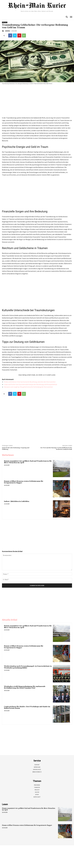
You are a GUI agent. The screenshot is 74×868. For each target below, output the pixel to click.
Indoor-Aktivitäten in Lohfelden (17, 501)
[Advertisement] (35, 101)
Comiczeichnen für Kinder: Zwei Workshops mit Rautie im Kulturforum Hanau (27, 707)
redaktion (7, 31)
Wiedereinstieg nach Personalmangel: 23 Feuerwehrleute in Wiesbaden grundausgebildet (28, 667)
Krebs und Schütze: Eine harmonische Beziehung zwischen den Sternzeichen (30, 382)
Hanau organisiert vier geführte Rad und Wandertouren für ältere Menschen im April (28, 462)
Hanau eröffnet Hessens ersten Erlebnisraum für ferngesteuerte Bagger (24, 482)
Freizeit (5, 22)
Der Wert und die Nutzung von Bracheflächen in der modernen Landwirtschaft (56, 449)
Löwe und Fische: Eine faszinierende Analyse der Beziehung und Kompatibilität (31, 384)
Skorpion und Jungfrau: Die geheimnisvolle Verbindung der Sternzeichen (28, 387)
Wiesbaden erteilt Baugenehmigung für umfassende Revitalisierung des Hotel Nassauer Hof (25, 687)
